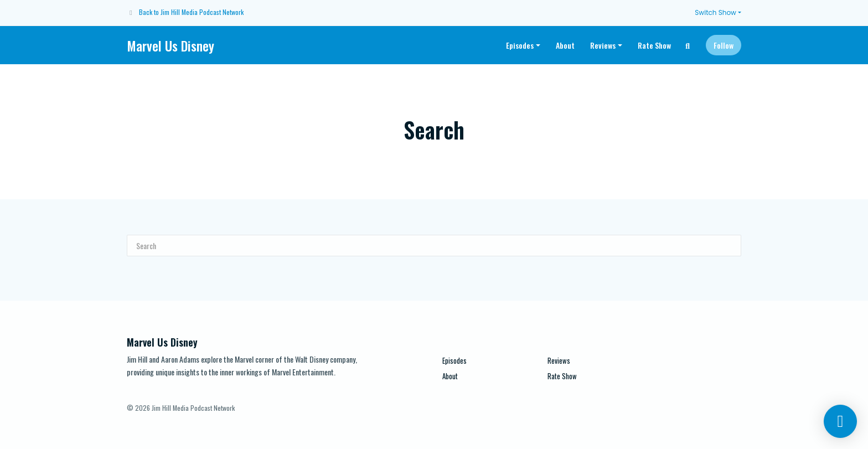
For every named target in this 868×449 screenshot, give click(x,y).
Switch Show (715, 12)
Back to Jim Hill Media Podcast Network (191, 12)
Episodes (520, 45)
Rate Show (654, 45)
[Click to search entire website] (688, 45)
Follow (724, 45)
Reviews (603, 45)
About (565, 45)
